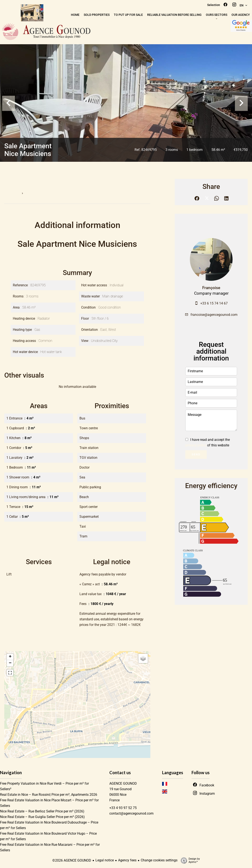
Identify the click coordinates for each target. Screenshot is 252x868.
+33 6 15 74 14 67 (214, 303)
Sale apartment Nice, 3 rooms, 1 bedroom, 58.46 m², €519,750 (68, 193)
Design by (189, 861)
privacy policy (196, 445)
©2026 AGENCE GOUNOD (72, 860)
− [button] (10, 663)
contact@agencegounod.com (131, 813)
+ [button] (10, 657)
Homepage (12, 193)
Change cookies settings (159, 860)
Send (196, 455)
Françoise (211, 288)
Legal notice (105, 860)
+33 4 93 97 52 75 (123, 808)
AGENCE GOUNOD (123, 783)
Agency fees (127, 860)
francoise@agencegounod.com (214, 315)
